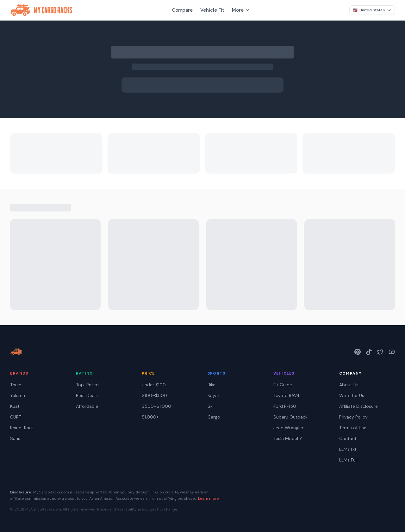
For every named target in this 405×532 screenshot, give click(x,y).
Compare (182, 10)
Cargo (214, 417)
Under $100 (154, 385)
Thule (16, 385)
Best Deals (87, 395)
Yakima (18, 395)
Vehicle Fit (212, 10)
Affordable (87, 406)
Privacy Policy (353, 417)
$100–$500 (154, 395)
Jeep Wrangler (288, 428)
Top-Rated (87, 385)
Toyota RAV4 (287, 395)
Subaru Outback (290, 417)
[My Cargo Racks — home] (16, 352)
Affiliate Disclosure (358, 406)
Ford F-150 (285, 406)
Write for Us (352, 395)
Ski (211, 406)
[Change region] (372, 10)
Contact (348, 438)
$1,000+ (150, 417)
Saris (15, 438)
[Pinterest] (358, 352)
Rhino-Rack (22, 428)
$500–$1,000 (156, 406)
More (241, 10)
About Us (349, 385)
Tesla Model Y (288, 438)
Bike (212, 385)
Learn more (208, 498)
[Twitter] (380, 352)
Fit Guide (283, 385)
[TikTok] (369, 352)
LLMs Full (348, 460)
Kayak (214, 395)
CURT (16, 417)
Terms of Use (353, 428)
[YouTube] (392, 352)
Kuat (15, 406)
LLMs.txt (348, 449)
